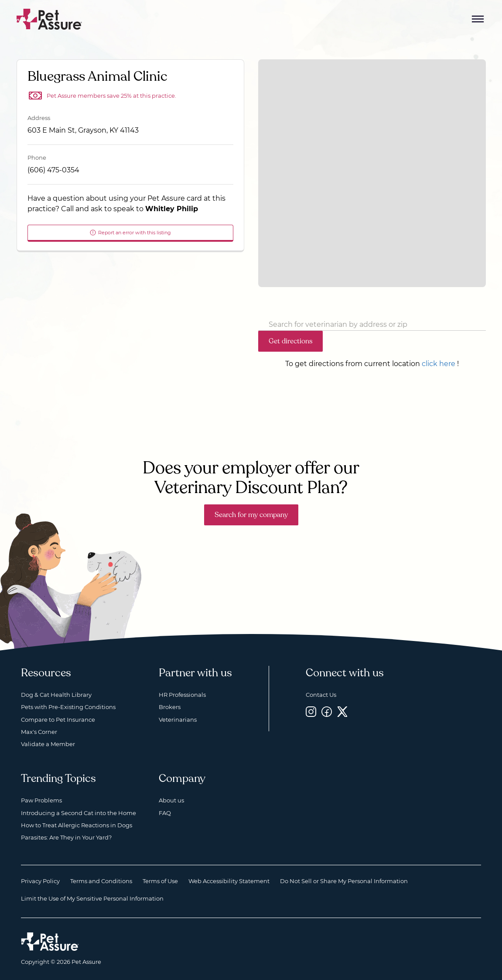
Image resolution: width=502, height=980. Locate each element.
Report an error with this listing (130, 233)
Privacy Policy (40, 881)
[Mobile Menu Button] (478, 19)
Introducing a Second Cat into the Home (79, 813)
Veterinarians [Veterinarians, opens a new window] (178, 720)
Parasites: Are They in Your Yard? (66, 837)
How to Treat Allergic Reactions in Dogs (77, 825)
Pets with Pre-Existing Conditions (68, 707)
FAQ (165, 813)
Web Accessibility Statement (229, 881)
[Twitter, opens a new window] (342, 711)
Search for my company (251, 515)
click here (439, 364)
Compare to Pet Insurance (58, 720)
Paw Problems (41, 800)
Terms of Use (160, 881)
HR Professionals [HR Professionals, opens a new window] (182, 695)
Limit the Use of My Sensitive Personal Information (92, 898)
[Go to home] (50, 19)
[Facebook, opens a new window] (327, 711)
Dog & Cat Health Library (56, 695)
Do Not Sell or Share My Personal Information (344, 881)
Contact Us (321, 695)
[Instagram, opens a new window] (311, 711)
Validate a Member (48, 744)
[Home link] (50, 942)
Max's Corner (39, 732)
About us (171, 800)
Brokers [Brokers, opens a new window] (170, 707)
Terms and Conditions (101, 881)
